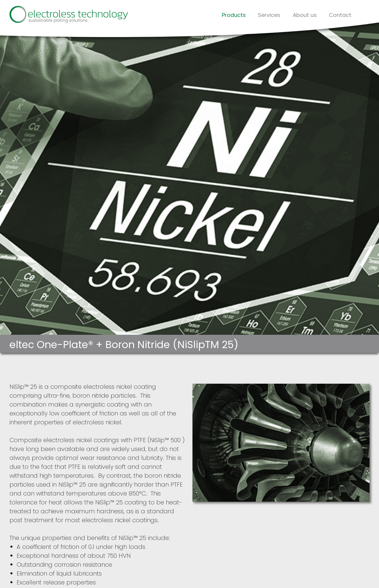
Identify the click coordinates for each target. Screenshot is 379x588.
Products (234, 15)
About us (305, 15)
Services (269, 15)
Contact (340, 15)
